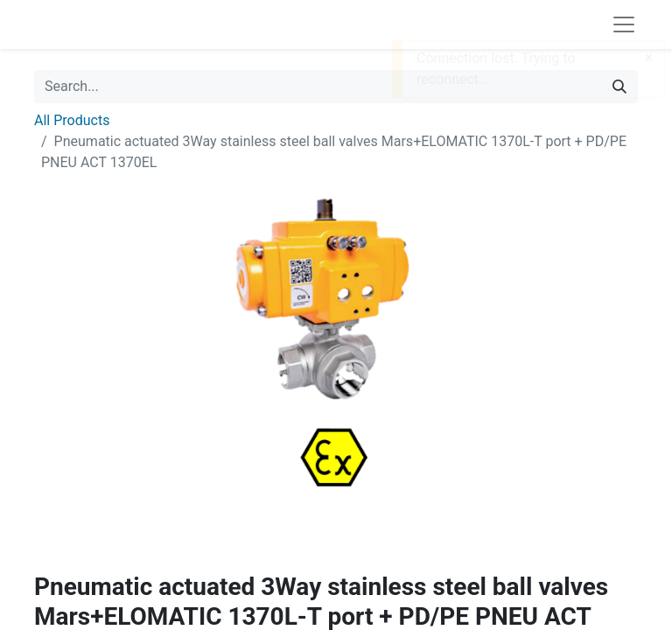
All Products (72, 120)
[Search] (619, 87)
